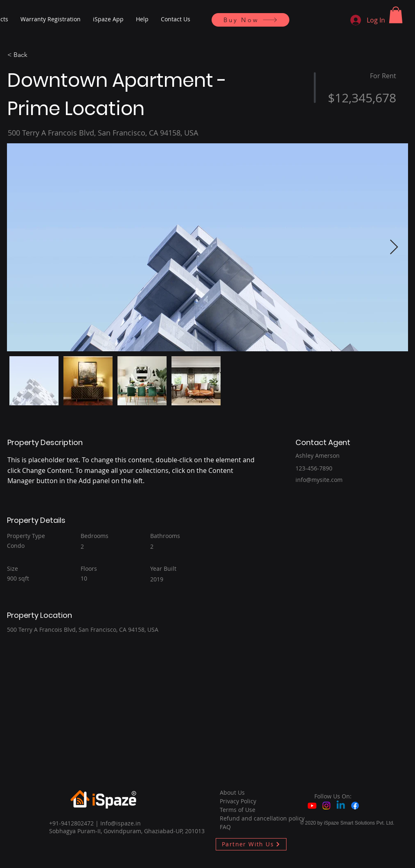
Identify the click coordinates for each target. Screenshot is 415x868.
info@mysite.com (319, 480)
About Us (232, 792)
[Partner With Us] (251, 844)
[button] (396, 15)
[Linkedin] (341, 806)
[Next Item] (394, 248)
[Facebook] (355, 806)
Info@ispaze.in (121, 823)
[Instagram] (326, 806)
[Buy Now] (250, 20)
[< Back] (36, 55)
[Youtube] (312, 806)
